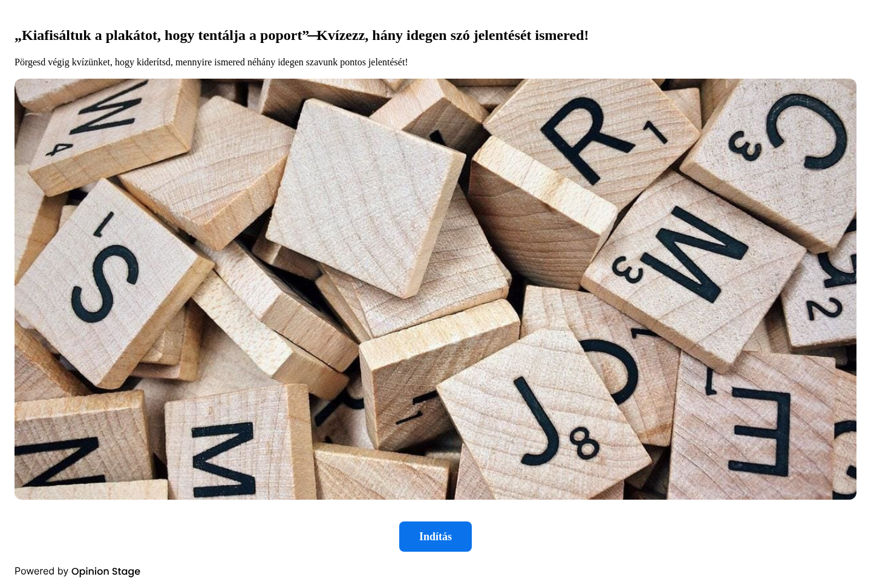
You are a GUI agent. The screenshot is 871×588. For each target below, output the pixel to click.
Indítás (435, 537)
